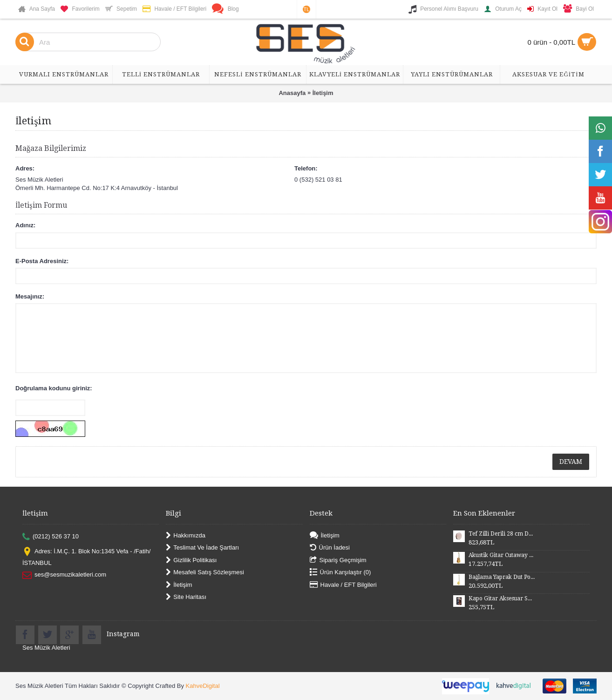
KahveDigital (203, 686)
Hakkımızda (186, 536)
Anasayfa (292, 93)
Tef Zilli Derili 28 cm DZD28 (502, 534)
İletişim (323, 93)
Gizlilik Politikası (191, 560)
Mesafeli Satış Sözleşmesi (205, 573)
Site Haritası (186, 597)
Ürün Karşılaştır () (340, 573)
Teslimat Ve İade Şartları (202, 548)
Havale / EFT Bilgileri (343, 585)
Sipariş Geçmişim (338, 560)
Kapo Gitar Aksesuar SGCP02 (502, 598)
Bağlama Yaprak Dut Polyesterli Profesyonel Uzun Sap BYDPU (502, 577)
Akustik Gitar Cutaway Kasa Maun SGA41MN (502, 555)
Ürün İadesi (330, 548)
